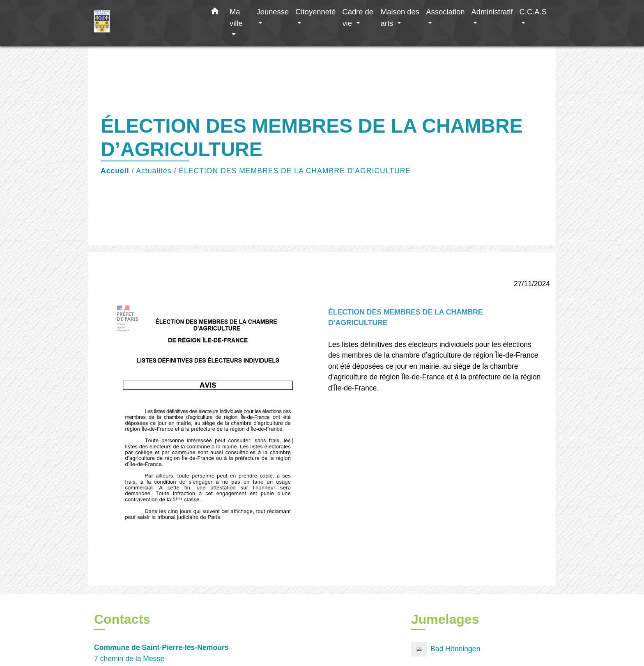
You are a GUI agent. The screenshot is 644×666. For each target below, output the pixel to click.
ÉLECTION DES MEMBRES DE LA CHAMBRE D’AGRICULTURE (295, 171)
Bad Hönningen (446, 649)
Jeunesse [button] (273, 12)
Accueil (115, 171)
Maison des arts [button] (400, 17)
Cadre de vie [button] (358, 17)
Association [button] (445, 12)
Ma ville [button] (236, 17)
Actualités (154, 171)
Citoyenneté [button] (315, 12)
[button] (215, 13)
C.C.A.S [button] (533, 12)
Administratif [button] (492, 12)
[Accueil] (145, 23)
